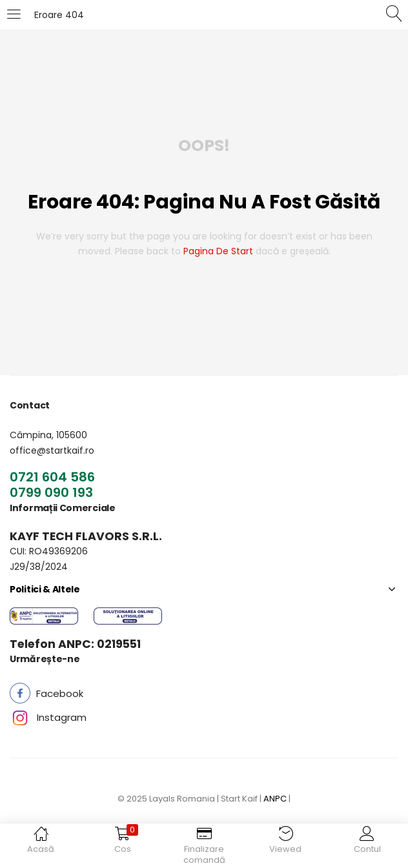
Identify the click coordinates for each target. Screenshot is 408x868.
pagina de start (218, 251)
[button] (60, 693)
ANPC (275, 799)
